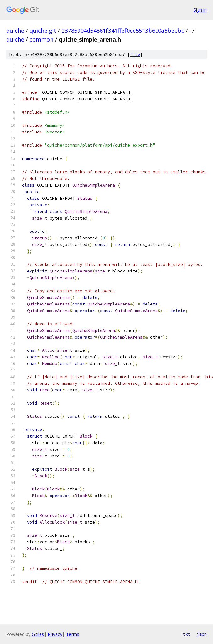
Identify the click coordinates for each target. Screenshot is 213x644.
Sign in (200, 10)
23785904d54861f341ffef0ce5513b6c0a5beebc (123, 31)
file (135, 55)
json (202, 634)
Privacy (55, 634)
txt (187, 634)
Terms (73, 634)
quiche (15, 31)
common (41, 39)
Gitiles (38, 634)
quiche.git (43, 31)
